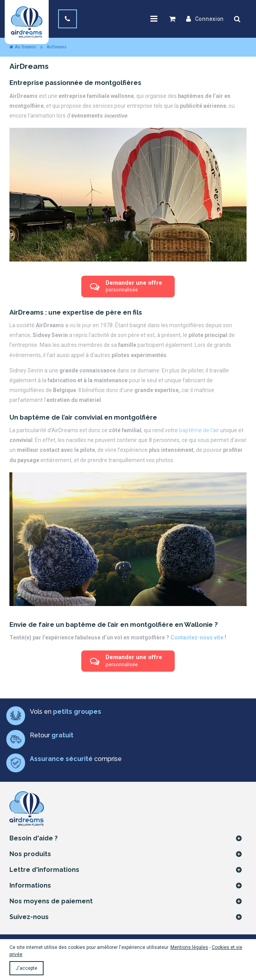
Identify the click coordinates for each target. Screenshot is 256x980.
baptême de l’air (199, 430)
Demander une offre (126, 286)
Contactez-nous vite (197, 637)
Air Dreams (23, 47)
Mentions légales (189, 947)
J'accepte (27, 968)
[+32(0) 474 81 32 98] (68, 19)
